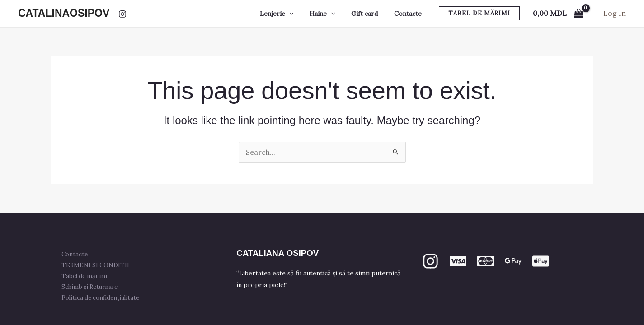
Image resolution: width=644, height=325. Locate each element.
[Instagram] (122, 14)
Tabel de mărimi (85, 276)
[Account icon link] (615, 14)
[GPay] (513, 261)
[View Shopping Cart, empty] (558, 14)
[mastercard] (486, 261)
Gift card (370, 14)
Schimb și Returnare (90, 287)
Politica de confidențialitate (101, 298)
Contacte (410, 14)
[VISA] (458, 261)
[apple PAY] (541, 261)
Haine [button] (331, 14)
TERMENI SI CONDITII (96, 265)
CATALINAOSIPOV (64, 13)
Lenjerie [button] (289, 14)
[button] (302, 14)
